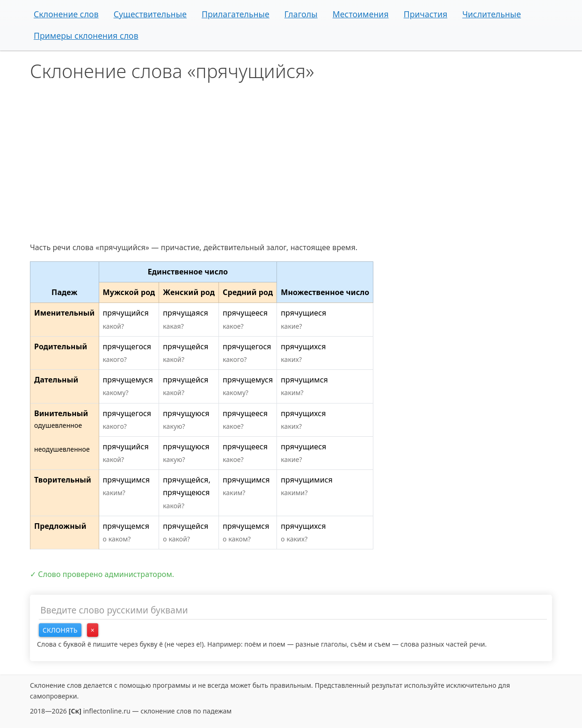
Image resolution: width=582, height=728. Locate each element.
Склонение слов (66, 14)
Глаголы (301, 14)
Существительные (150, 14)
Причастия (426, 14)
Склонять (60, 630)
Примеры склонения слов (86, 36)
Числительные (491, 14)
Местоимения (361, 14)
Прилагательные (236, 14)
